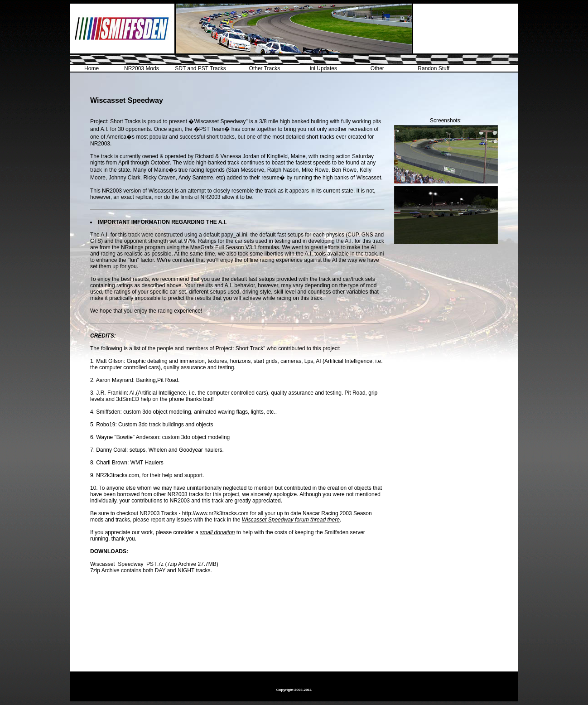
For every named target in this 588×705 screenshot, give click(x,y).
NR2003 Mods (142, 68)
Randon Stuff (434, 68)
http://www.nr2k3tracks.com (215, 513)
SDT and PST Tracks (200, 68)
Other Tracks (265, 68)
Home (92, 68)
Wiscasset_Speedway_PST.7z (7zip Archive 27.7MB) (154, 564)
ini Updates (323, 68)
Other (377, 68)
